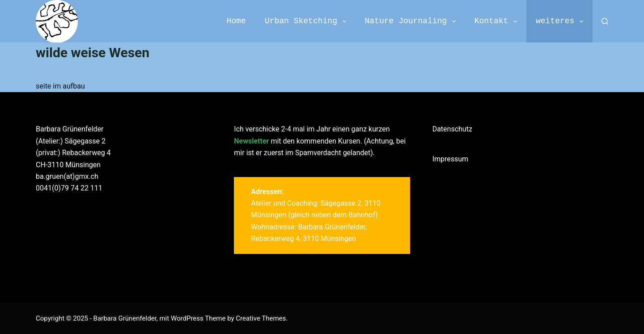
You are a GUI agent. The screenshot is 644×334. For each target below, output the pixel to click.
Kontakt (498, 21)
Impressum (451, 159)
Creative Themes (261, 318)
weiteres (561, 21)
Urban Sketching (307, 21)
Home (236, 21)
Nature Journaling (412, 21)
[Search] (605, 21)
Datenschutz (452, 129)
